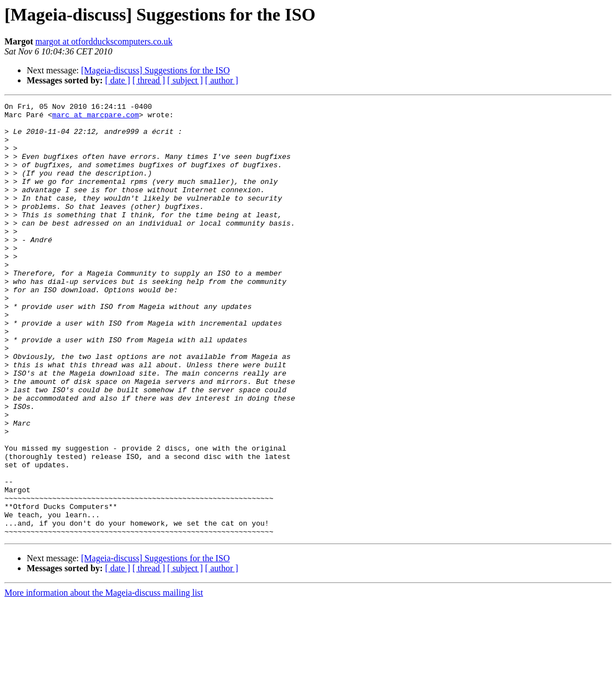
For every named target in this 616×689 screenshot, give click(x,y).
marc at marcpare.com (96, 118)
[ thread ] (149, 80)
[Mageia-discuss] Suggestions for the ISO (156, 70)
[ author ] (222, 80)
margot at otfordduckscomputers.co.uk (104, 41)
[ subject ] (185, 80)
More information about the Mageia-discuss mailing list (104, 679)
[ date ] (118, 80)
